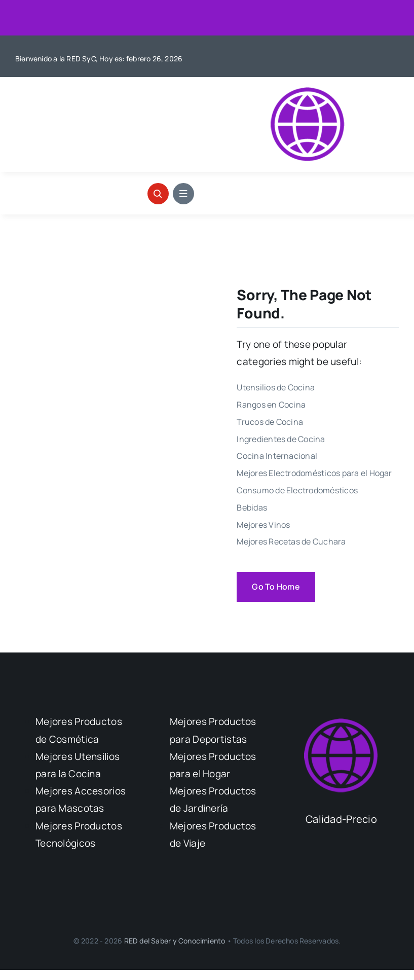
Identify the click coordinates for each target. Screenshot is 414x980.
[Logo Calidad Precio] (308, 92)
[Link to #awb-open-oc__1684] (183, 194)
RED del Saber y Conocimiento (176, 941)
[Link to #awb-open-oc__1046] (158, 194)
